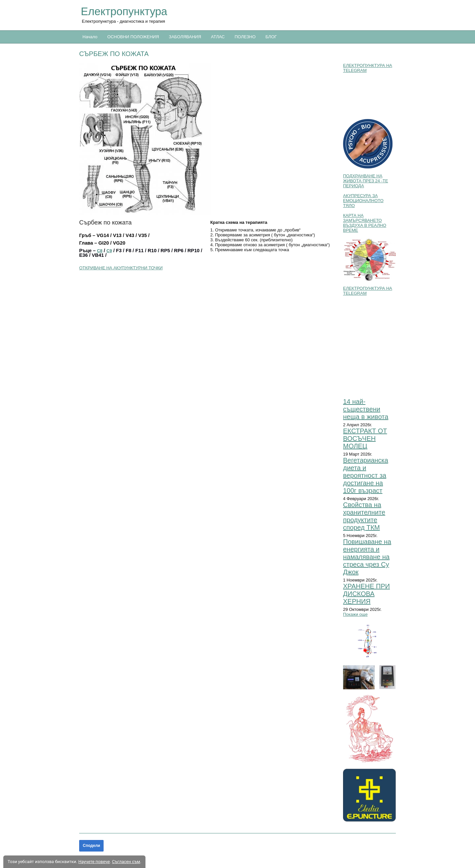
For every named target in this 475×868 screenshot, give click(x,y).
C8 (100, 251)
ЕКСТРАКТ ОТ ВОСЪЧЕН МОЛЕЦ (365, 438)
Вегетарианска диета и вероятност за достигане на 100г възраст (366, 475)
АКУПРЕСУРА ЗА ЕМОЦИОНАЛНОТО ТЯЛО (363, 201)
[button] (208, 139)
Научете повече (94, 862)
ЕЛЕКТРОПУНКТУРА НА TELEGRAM (368, 68)
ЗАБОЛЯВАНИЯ (185, 37)
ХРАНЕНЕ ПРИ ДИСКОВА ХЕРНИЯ (366, 594)
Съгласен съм (126, 862)
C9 (109, 251)
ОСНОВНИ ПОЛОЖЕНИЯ (133, 37)
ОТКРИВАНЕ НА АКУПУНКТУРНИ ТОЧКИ (121, 268)
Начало (90, 37)
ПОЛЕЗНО (245, 37)
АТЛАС (218, 37)
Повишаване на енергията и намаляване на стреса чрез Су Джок (367, 557)
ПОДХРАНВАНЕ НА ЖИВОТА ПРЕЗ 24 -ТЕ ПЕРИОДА (365, 181)
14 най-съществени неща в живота (366, 409)
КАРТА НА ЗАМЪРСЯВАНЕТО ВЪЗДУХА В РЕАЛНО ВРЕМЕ (365, 223)
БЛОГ (271, 37)
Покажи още (355, 614)
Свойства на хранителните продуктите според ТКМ (364, 516)
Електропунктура (124, 11)
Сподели (91, 846)
